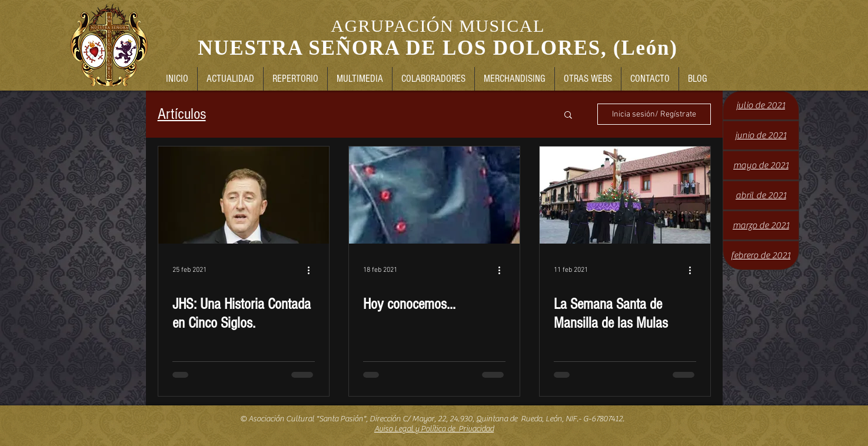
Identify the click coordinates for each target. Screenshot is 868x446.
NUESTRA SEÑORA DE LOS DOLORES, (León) (438, 48)
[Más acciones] (313, 270)
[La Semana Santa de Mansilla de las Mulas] (625, 195)
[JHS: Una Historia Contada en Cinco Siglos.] (244, 195)
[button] (568, 116)
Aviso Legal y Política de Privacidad (434, 429)
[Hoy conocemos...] (434, 195)
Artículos (182, 114)
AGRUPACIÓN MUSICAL (438, 26)
